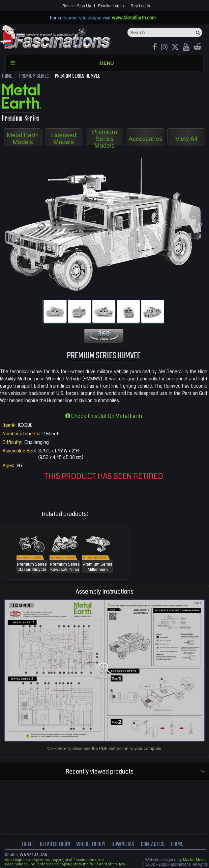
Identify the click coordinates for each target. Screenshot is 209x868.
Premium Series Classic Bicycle (32, 567)
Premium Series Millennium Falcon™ (98, 570)
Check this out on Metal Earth (104, 416)
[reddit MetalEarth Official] (197, 48)
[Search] (165, 32)
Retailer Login (55, 844)
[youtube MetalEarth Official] (186, 48)
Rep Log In (140, 6)
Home (28, 844)
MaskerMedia (195, 860)
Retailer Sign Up (77, 6)
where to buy (91, 844)
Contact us (153, 844)
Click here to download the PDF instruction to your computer (105, 748)
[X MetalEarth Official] (175, 48)
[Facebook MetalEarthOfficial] (155, 48)
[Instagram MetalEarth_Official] (164, 48)
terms (177, 844)
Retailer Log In (111, 6)
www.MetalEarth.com (134, 18)
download (123, 844)
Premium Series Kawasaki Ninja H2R (65, 570)
